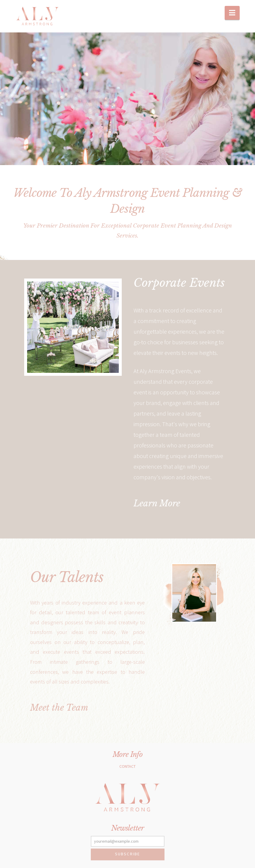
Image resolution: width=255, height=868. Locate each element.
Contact (128, 766)
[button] (232, 13)
